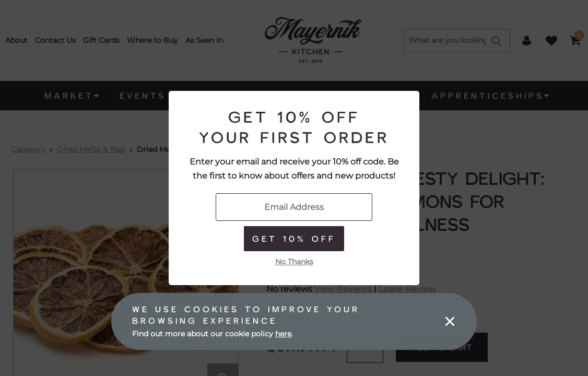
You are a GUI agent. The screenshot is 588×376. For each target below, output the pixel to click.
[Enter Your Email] (294, 207)
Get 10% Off (294, 238)
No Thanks (294, 262)
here (283, 334)
